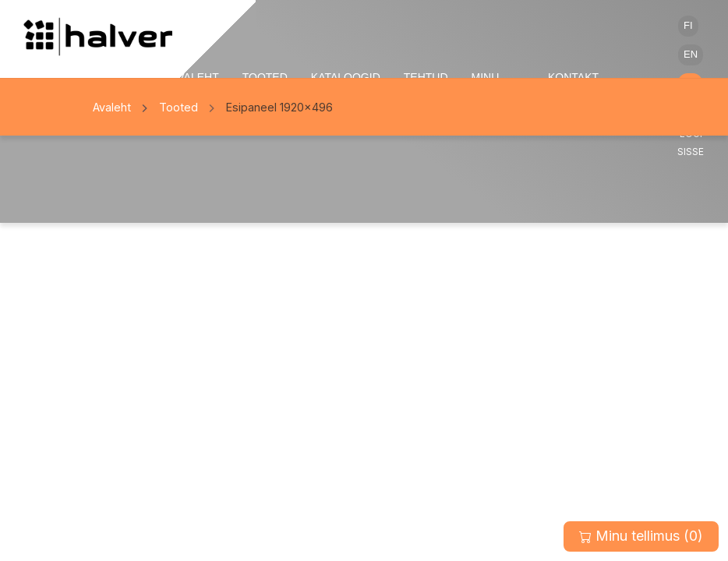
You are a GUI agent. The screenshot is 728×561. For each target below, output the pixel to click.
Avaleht (112, 107)
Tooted (178, 107)
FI (688, 25)
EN (691, 54)
